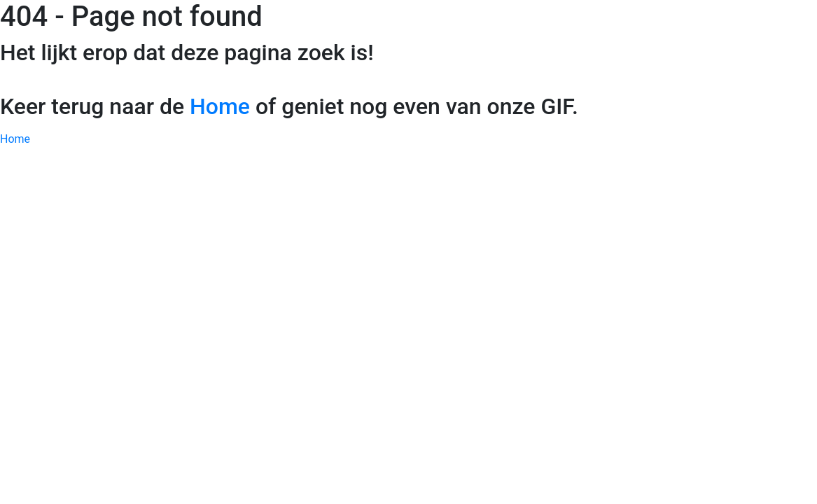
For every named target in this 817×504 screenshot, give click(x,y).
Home (220, 106)
